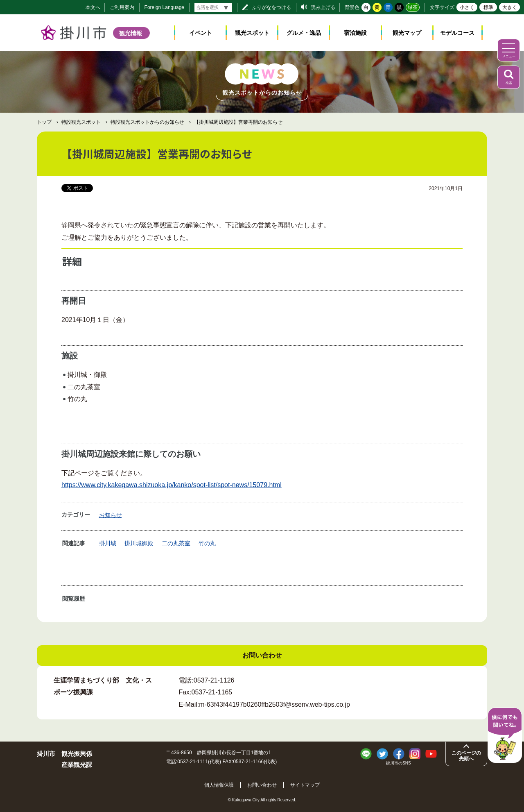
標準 (488, 7)
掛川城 (108, 543)
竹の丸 (207, 543)
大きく (510, 7)
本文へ (93, 7)
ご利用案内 (122, 7)
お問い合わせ (262, 785)
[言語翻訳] (213, 7)
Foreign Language (164, 7)
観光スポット (252, 33)
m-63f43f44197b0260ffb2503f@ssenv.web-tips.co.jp (274, 704)
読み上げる (323, 7)
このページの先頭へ (466, 756)
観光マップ (407, 33)
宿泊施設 (355, 33)
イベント (201, 33)
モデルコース (457, 33)
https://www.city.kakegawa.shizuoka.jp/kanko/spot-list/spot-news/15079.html (172, 485)
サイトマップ (305, 785)
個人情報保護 (219, 785)
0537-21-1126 (214, 680)
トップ (44, 122)
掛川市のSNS (399, 763)
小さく (467, 7)
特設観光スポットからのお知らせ (147, 122)
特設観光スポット (81, 122)
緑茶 (413, 7)
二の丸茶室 (176, 543)
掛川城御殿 (139, 543)
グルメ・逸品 (304, 33)
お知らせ (111, 515)
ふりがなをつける (271, 7)
